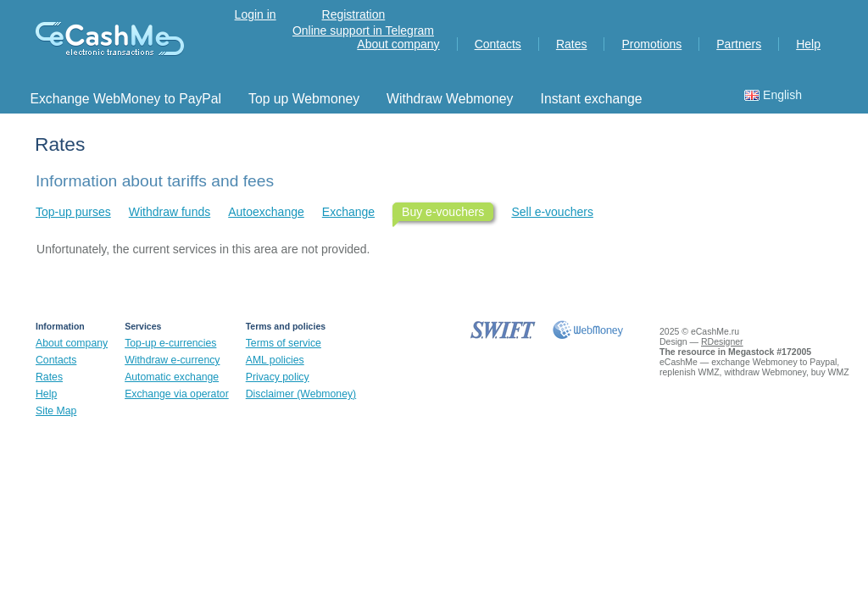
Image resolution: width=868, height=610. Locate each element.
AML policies (275, 360)
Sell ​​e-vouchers (552, 212)
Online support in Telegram (363, 30)
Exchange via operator (177, 394)
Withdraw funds (170, 212)
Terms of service (284, 343)
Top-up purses (73, 212)
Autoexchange (266, 212)
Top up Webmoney (304, 99)
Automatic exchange (172, 377)
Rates (572, 44)
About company (398, 44)
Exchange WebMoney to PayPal (125, 99)
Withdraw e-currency (172, 360)
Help (808, 44)
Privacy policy (278, 377)
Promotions (651, 44)
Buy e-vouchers (443, 212)
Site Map (56, 411)
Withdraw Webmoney (450, 99)
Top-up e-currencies (170, 343)
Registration (354, 14)
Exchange (348, 212)
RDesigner (722, 341)
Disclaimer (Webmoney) (301, 394)
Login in (256, 14)
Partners (739, 44)
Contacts (498, 44)
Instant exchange (592, 99)
